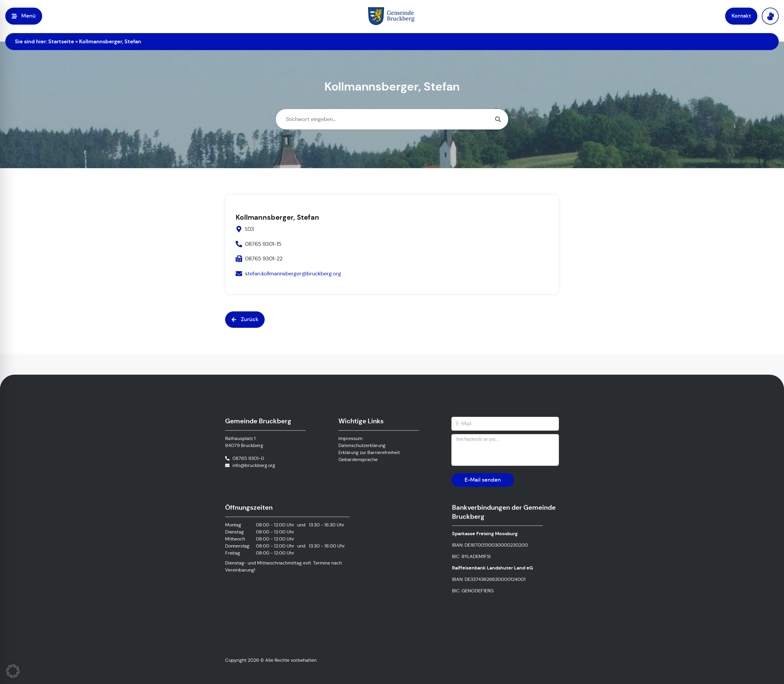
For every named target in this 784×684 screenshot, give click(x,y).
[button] (245, 319)
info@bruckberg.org (254, 465)
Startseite (61, 41)
